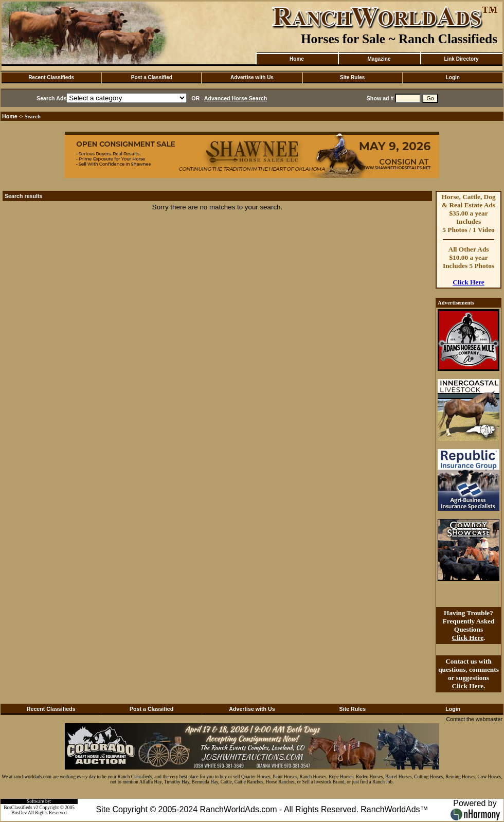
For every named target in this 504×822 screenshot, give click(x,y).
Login (453, 77)
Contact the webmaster (474, 719)
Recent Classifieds (51, 77)
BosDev (19, 813)
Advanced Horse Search (236, 98)
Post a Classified (152, 77)
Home (297, 59)
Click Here (469, 282)
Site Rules (352, 77)
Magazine (379, 59)
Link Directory (461, 59)
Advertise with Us (252, 77)
